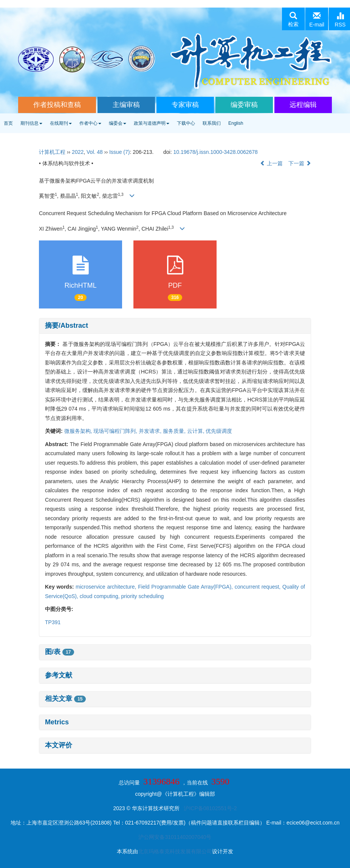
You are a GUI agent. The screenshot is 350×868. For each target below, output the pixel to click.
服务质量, (175, 431)
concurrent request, (259, 587)
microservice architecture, (107, 587)
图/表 (60, 652)
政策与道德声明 (152, 123)
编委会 (118, 123)
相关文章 (65, 699)
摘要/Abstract (67, 325)
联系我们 (212, 123)
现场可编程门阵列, (116, 431)
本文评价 (59, 745)
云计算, (197, 431)
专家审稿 (185, 105)
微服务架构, (79, 431)
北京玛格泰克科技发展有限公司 (175, 851)
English (236, 123)
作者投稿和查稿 (57, 105)
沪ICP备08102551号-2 (210, 808)
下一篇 (300, 163)
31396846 (161, 781)
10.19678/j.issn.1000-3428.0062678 (215, 152)
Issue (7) (119, 152)
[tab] (175, 326)
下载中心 (186, 123)
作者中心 (90, 123)
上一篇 (271, 163)
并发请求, (151, 431)
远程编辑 (303, 105)
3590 (220, 781)
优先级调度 (219, 431)
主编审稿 (126, 105)
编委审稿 (244, 105)
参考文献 (59, 675)
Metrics (57, 722)
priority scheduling (143, 596)
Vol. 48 (95, 152)
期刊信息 (31, 123)
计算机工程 (52, 152)
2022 (78, 152)
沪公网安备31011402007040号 (175, 837)
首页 (8, 123)
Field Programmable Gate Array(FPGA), (186, 587)
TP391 (53, 622)
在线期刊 (61, 123)
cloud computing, (101, 596)
